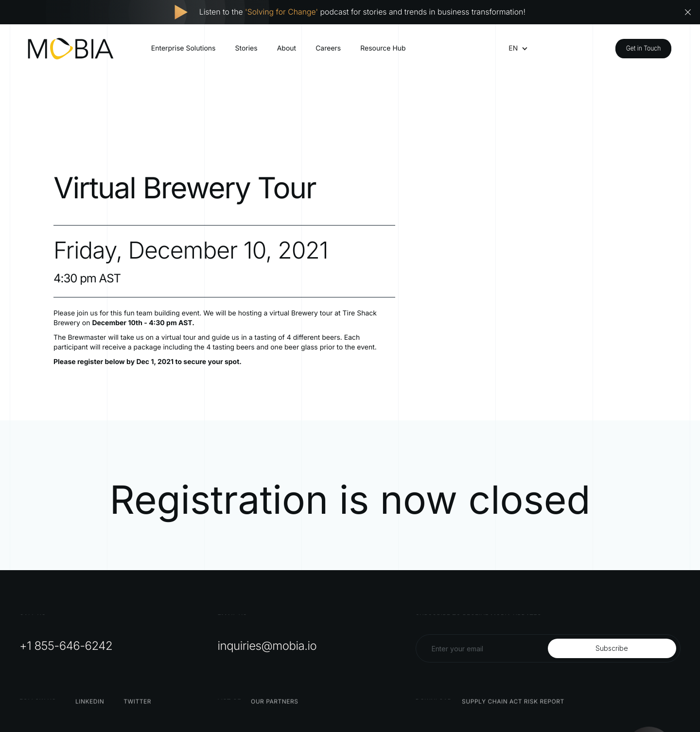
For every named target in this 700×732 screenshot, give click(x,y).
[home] (71, 49)
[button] (513, 49)
